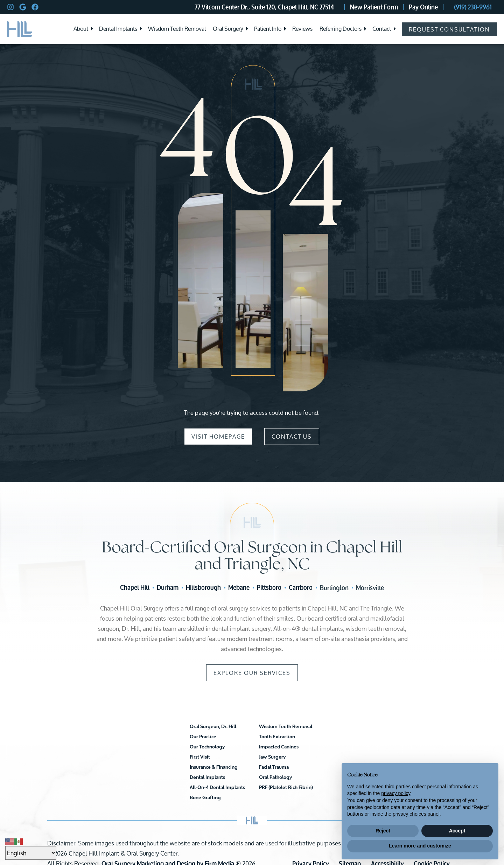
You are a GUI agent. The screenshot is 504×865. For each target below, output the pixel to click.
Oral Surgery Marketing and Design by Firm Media (168, 834)
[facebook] (35, 7)
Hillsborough (203, 588)
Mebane (239, 588)
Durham (168, 588)
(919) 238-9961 (473, 7)
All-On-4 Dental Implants (252, 737)
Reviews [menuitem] (302, 29)
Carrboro (301, 588)
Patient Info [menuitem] (268, 29)
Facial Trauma (309, 747)
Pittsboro (269, 588)
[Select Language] (31, 853)
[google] (23, 7)
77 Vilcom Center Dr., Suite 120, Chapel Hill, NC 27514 (264, 7)
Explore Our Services (252, 673)
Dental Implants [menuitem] (118, 29)
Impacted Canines (313, 727)
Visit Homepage (218, 437)
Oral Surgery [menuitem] (228, 29)
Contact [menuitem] (382, 29)
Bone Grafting (240, 747)
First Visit (165, 757)
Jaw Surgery (307, 737)
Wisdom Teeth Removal (251, 757)
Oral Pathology (310, 757)
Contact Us (292, 437)
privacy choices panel (416, 814)
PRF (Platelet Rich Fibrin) (321, 768)
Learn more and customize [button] (420, 846)
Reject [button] (383, 831)
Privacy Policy (311, 834)
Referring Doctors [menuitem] (341, 29)
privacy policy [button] (396, 793)
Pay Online (423, 7)
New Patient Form (374, 7)
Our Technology (173, 747)
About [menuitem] (81, 29)
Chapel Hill (135, 588)
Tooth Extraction (242, 768)
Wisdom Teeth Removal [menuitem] (177, 29)
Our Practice (168, 737)
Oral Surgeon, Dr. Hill (178, 727)
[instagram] (10, 7)
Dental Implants (242, 727)
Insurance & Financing (179, 768)
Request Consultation (449, 29)
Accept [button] (457, 831)
